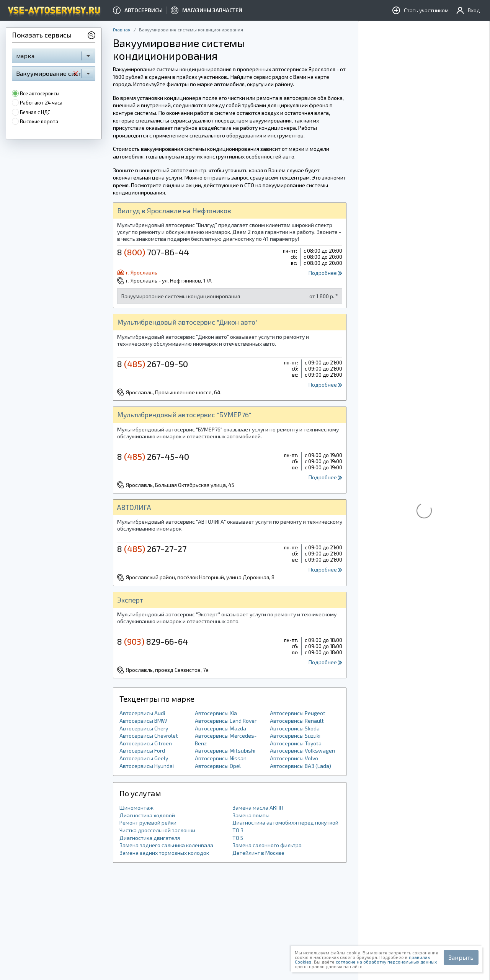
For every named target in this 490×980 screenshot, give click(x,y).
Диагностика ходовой (147, 815)
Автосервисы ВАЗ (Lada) (301, 766)
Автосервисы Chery (144, 728)
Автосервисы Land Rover (226, 721)
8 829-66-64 (153, 641)
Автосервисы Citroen (146, 743)
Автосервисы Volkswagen (302, 751)
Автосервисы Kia (216, 713)
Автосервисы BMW (143, 721)
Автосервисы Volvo (294, 758)
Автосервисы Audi (142, 713)
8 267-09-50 (153, 364)
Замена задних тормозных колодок (164, 853)
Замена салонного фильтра (267, 845)
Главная (122, 29)
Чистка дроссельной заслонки (157, 830)
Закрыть (461, 957)
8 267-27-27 (152, 549)
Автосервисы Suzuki (295, 736)
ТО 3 (238, 830)
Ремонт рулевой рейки (148, 822)
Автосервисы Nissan (221, 758)
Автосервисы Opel (218, 766)
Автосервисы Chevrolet (149, 736)
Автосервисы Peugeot (298, 713)
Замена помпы (251, 815)
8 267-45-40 (153, 456)
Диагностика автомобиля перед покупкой (285, 822)
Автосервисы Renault (297, 721)
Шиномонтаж (136, 808)
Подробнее (325, 273)
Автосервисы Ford (142, 751)
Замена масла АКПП (258, 808)
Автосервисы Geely (144, 758)
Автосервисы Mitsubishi (225, 751)
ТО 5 (238, 838)
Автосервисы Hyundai (147, 766)
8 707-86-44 (153, 252)
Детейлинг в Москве (258, 853)
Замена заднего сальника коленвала (166, 845)
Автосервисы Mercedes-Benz (226, 739)
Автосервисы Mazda (220, 728)
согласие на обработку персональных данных (386, 962)
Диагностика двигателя (150, 838)
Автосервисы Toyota (296, 743)
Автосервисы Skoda (295, 728)
